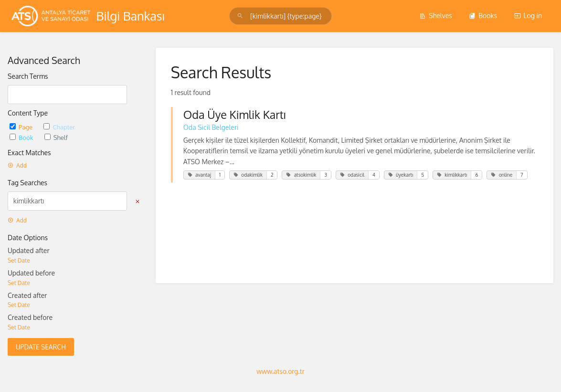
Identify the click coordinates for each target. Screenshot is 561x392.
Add (17, 165)
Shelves (436, 16)
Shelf (56, 137)
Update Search (41, 347)
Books (483, 16)
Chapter (59, 127)
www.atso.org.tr (280, 371)
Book (22, 137)
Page (22, 127)
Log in (528, 16)
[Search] (242, 16)
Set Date (19, 260)
